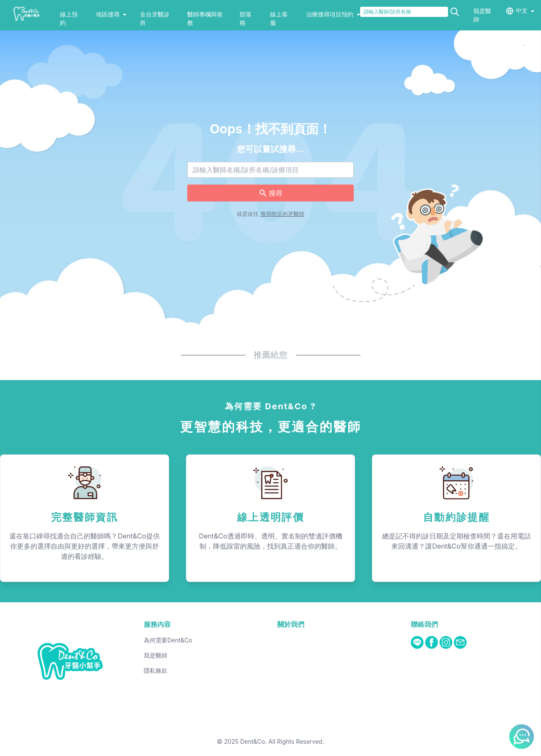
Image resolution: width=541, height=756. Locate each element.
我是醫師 (156, 655)
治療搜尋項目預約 (333, 14)
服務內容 (157, 624)
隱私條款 (156, 670)
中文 (522, 10)
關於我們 (291, 624)
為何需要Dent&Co (168, 640)
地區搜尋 (111, 14)
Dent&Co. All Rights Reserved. (282, 741)
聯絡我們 (424, 624)
